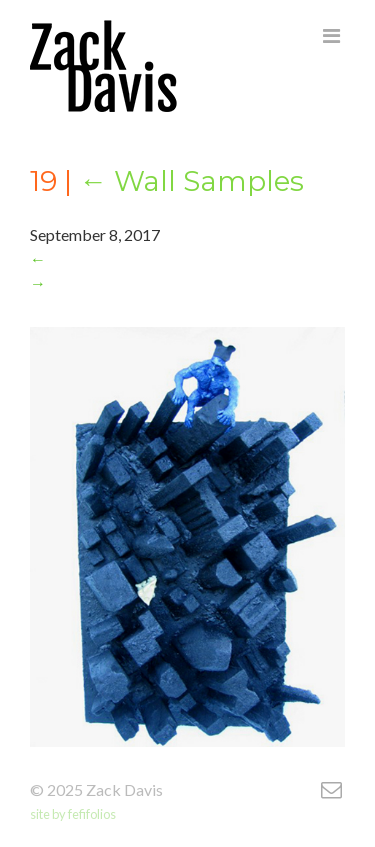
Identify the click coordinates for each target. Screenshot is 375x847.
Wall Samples (191, 181)
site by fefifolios (73, 814)
